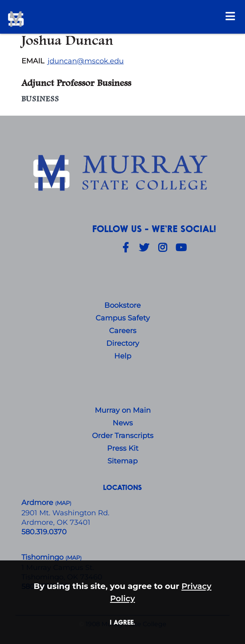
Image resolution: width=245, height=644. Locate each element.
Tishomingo (43, 557)
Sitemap (122, 461)
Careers (123, 331)
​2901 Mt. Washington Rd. (65, 513)
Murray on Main (123, 410)
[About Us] (122, 174)
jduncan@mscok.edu (86, 61)
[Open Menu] (230, 16)
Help (123, 356)
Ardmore (38, 503)
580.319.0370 (44, 532)
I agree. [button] (122, 622)
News (123, 423)
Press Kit (123, 448)
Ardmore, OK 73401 (56, 522)
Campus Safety (123, 318)
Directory (123, 343)
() (74, 558)
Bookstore (122, 305)
